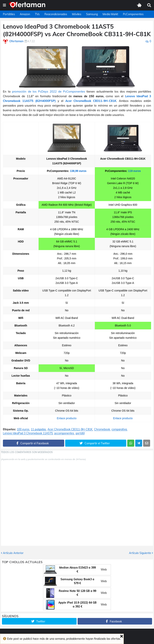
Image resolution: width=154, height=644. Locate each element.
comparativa (119, 429)
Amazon (25, 14)
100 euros (23, 429)
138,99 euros (78, 171)
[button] (4, 5)
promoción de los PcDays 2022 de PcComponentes (48, 91)
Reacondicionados (56, 14)
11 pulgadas (38, 429)
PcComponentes (133, 14)
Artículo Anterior (13, 553)
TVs (37, 14)
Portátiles (9, 14)
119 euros (134, 171)
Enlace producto (67, 418)
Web (104, 570)
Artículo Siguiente (140, 553)
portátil (80, 433)
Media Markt (110, 14)
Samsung (92, 14)
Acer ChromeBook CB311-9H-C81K (91, 101)
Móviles (77, 14)
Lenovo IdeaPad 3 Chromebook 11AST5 (28, 433)
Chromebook (102, 429)
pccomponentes (64, 433)
